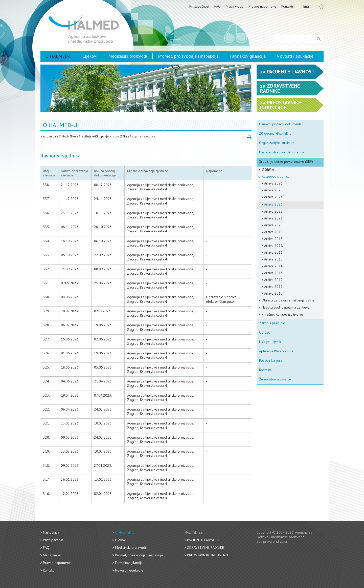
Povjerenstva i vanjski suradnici (282, 152)
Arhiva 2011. (274, 287)
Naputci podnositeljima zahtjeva (286, 307)
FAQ (218, 6)
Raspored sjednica (143, 136)
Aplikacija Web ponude (276, 351)
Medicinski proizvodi (128, 56)
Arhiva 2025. (274, 190)
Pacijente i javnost (203, 540)
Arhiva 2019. (274, 232)
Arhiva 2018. (274, 239)
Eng (306, 6)
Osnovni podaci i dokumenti (280, 124)
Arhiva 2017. (274, 246)
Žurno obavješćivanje (275, 379)
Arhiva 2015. (274, 259)
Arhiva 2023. (274, 204)
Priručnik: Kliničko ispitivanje (282, 314)
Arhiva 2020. (274, 225)
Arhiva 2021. (274, 218)
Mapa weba (235, 6)
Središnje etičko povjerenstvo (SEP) (103, 136)
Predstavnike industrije (208, 555)
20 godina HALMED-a (275, 133)
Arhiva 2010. (274, 293)
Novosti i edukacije (295, 56)
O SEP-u (268, 169)
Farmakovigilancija (248, 56)
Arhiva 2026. (274, 183)
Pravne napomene (262, 6)
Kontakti (287, 6)
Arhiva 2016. (274, 252)
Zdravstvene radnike (206, 548)
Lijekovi (90, 56)
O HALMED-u (59, 56)
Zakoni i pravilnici (272, 323)
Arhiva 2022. (274, 211)
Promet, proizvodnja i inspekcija (188, 56)
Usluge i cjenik (270, 342)
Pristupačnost (199, 6)
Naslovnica (48, 136)
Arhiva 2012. (274, 280)
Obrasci (265, 332)
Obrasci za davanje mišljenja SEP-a (288, 300)
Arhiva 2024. (274, 197)
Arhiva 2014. (274, 266)
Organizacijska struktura (277, 143)
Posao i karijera (271, 360)
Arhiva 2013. (274, 273)
